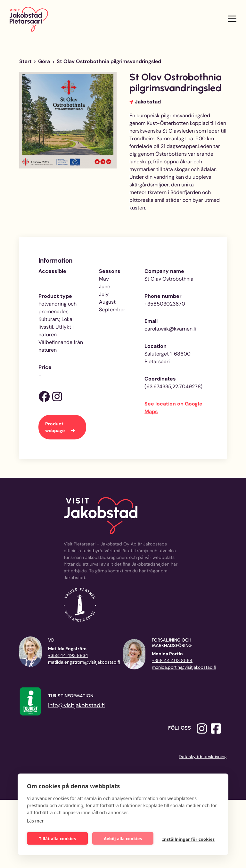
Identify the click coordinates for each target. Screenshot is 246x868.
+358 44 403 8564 (172, 660)
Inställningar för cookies (189, 839)
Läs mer (35, 821)
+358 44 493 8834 (68, 655)
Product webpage (55, 427)
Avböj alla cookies (123, 839)
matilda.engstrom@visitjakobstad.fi (84, 662)
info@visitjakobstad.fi (76, 705)
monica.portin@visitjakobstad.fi (184, 667)
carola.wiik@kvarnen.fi (170, 329)
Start (25, 61)
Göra (44, 61)
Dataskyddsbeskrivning (203, 757)
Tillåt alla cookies (58, 839)
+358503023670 (165, 304)
